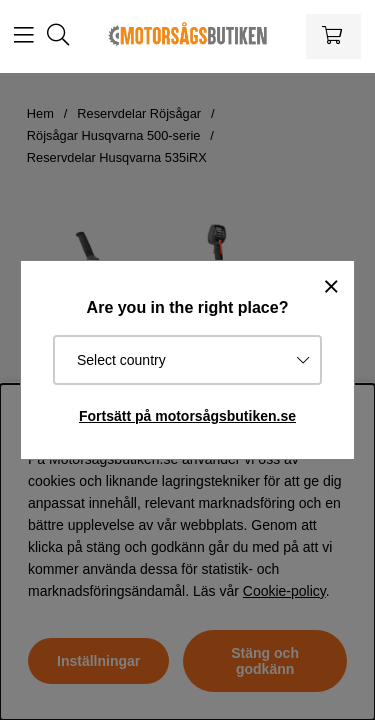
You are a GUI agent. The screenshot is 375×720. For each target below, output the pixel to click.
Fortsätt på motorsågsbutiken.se (187, 416)
